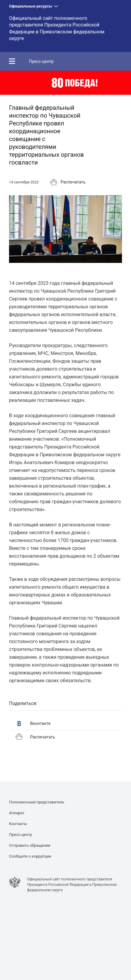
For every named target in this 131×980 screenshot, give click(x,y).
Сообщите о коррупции (30, 856)
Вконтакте (34, 724)
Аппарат (17, 813)
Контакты (18, 824)
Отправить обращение (30, 845)
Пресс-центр (41, 61)
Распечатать (68, 182)
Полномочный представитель (37, 802)
